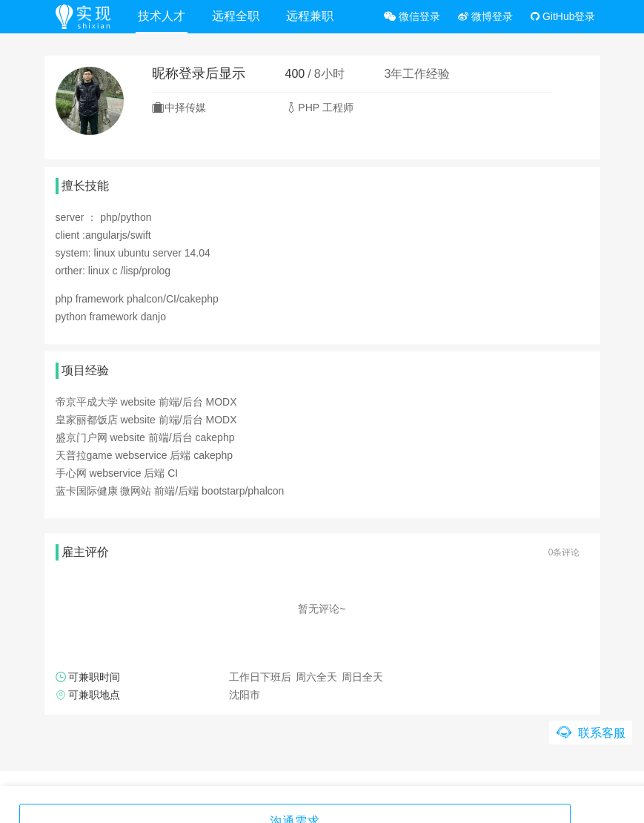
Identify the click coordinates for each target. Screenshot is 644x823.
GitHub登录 (563, 16)
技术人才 (166, 16)
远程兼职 (314, 16)
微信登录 (412, 16)
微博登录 (485, 16)
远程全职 (240, 16)
